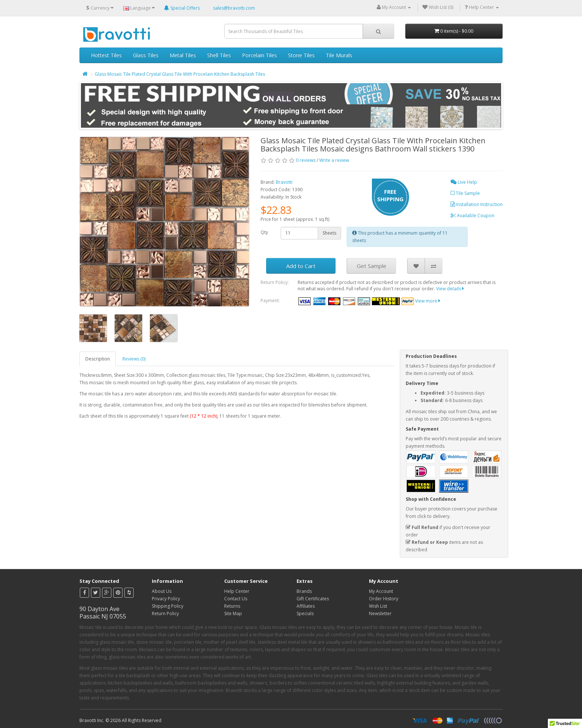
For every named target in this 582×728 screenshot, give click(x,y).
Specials (305, 613)
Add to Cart (301, 266)
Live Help (464, 182)
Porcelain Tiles (259, 55)
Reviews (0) (134, 359)
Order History (384, 599)
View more (428, 301)
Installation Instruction (477, 204)
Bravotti (284, 182)
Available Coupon (473, 216)
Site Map (233, 613)
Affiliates (306, 606)
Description (98, 359)
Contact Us (236, 599)
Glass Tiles (146, 55)
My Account (381, 591)
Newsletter (380, 613)
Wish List (378, 606)
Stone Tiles (301, 55)
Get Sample (372, 266)
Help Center (237, 591)
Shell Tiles (219, 55)
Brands (304, 591)
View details (450, 289)
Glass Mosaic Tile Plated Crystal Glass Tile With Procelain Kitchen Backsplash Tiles (180, 74)
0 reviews (306, 160)
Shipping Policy (168, 606)
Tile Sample (465, 193)
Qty (264, 232)
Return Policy (165, 613)
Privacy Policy (166, 599)
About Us (162, 591)
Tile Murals (339, 55)
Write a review (334, 160)
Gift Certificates (313, 599)
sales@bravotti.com (234, 8)
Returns (232, 606)
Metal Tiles (183, 55)
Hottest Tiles (106, 55)
